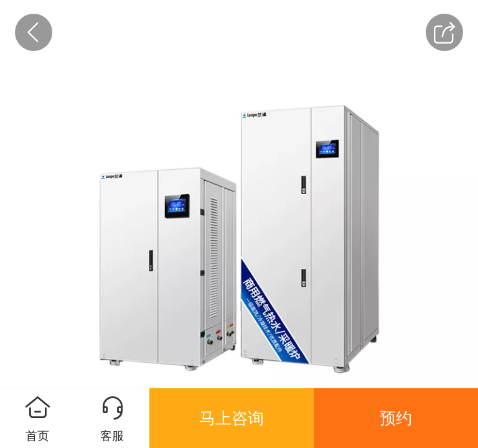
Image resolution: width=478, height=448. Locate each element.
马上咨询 (232, 418)
